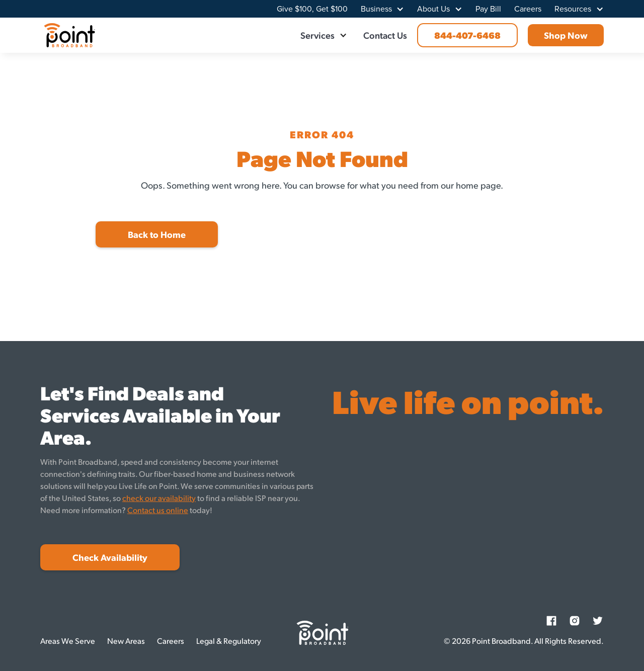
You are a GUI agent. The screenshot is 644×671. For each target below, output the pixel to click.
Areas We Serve (68, 641)
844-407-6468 (467, 35)
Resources (573, 9)
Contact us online (158, 510)
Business (376, 9)
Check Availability (110, 557)
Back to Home (157, 234)
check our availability (159, 498)
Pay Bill (488, 9)
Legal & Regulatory (229, 641)
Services (317, 35)
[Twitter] (598, 621)
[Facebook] (551, 621)
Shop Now (566, 35)
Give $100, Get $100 (312, 9)
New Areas (126, 641)
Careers (528, 9)
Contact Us (385, 35)
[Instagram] (575, 621)
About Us (433, 9)
